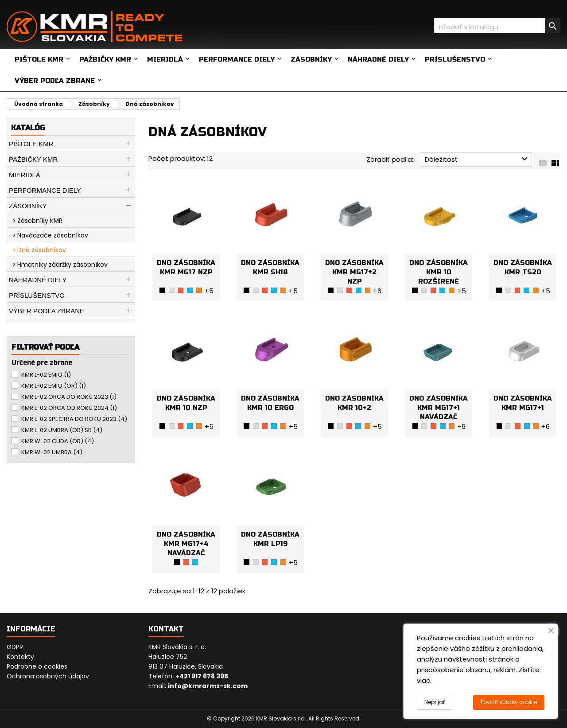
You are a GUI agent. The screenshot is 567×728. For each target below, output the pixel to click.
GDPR (15, 647)
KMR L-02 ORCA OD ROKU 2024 (69, 408)
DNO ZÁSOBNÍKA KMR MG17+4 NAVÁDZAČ (186, 544)
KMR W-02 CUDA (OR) (58, 441)
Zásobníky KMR (40, 221)
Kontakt (166, 629)
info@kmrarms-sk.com (208, 686)
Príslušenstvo (455, 59)
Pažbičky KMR (105, 59)
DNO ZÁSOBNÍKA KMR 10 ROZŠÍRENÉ (439, 272)
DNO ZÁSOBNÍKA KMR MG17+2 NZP (354, 272)
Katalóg (28, 128)
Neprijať (435, 702)
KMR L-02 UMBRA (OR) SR (62, 430)
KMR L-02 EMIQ (46, 375)
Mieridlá (165, 59)
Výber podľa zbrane (55, 81)
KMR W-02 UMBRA (52, 452)
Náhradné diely (378, 59)
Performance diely (237, 59)
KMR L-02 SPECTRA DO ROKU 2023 (74, 419)
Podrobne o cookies (37, 666)
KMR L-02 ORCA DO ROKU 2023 (69, 397)
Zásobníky (311, 59)
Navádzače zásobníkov (53, 235)
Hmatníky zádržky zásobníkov (62, 265)
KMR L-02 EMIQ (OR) (54, 386)
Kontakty (20, 657)
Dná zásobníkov (42, 250)
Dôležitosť (477, 159)
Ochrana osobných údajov (48, 676)
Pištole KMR (39, 59)
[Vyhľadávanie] (497, 25)
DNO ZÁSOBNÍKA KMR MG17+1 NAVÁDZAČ (439, 408)
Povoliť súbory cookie (509, 702)
